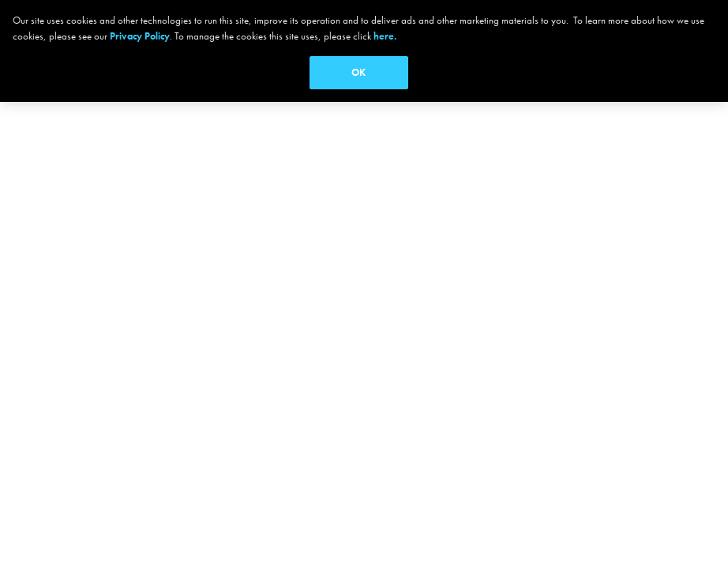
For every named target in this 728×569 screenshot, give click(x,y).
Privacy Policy (140, 36)
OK (358, 72)
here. (385, 36)
